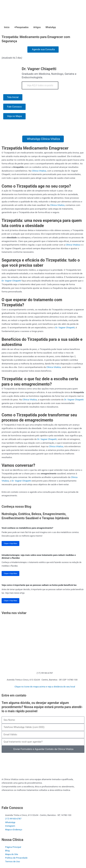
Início (7, 27)
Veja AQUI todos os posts (40, 85)
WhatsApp (51, 27)
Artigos (37, 27)
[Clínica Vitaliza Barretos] (43, 642)
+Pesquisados (21, 27)
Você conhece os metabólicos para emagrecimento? (27, 528)
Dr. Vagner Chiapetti (11, 281)
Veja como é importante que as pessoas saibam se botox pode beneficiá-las (39, 585)
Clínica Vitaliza (39, 171)
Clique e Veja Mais (10, 544)
